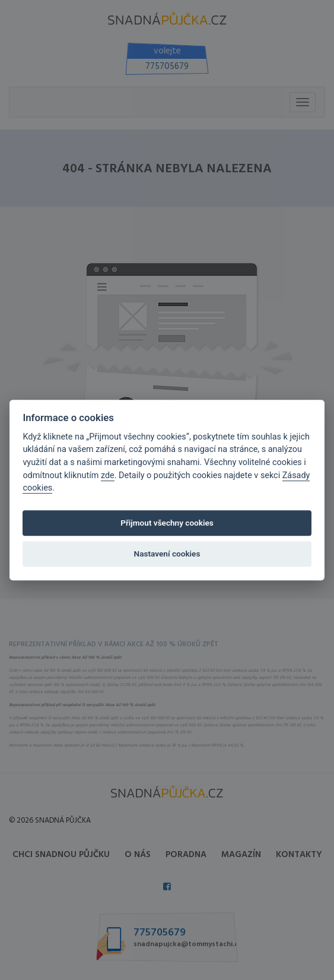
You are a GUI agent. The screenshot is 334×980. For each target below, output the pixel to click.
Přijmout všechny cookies (167, 523)
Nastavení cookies (167, 554)
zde (108, 475)
